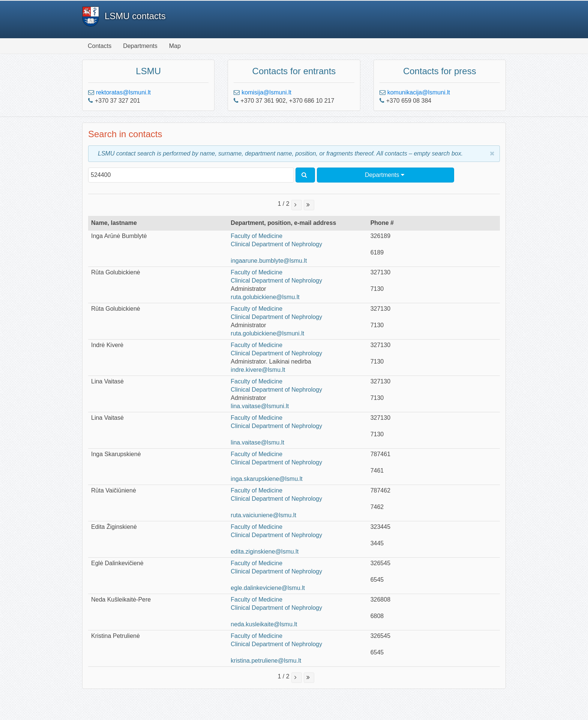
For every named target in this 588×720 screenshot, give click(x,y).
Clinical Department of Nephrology (276, 244)
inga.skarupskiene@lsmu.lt (266, 479)
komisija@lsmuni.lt (266, 92)
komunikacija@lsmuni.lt (419, 92)
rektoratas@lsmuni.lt (123, 92)
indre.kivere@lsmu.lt (258, 370)
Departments (140, 46)
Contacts (100, 46)
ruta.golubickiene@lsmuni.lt (267, 333)
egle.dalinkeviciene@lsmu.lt (268, 588)
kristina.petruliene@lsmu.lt (266, 661)
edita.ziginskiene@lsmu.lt (265, 552)
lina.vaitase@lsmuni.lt (260, 406)
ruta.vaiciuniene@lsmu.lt (263, 515)
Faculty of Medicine (256, 236)
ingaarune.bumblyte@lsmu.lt (269, 261)
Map (175, 46)
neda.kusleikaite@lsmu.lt (264, 624)
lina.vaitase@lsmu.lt (257, 442)
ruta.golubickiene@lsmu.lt (265, 297)
